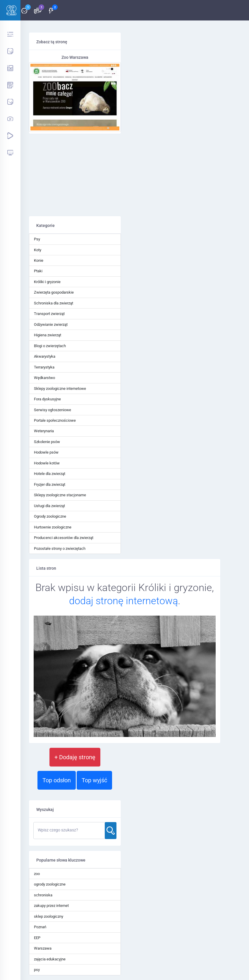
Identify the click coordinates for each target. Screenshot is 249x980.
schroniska (43, 895)
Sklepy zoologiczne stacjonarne (60, 495)
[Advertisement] (75, 175)
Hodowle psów (46, 452)
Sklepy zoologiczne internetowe (60, 389)
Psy (37, 239)
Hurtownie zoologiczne (53, 527)
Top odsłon (57, 780)
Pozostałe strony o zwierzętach (60, 548)
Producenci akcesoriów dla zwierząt (64, 538)
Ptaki (38, 271)
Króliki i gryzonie (47, 282)
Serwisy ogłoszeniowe (53, 410)
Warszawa (43, 948)
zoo (37, 874)
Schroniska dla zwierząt (54, 303)
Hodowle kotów (47, 463)
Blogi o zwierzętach (50, 346)
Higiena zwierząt (48, 335)
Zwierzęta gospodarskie (54, 292)
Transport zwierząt (49, 314)
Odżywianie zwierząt (51, 324)
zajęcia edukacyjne (50, 959)
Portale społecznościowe (55, 420)
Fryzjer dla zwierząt (50, 484)
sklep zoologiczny (49, 916)
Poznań (40, 927)
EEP (37, 938)
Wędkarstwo (44, 378)
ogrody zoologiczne (50, 884)
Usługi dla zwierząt (49, 506)
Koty (38, 250)
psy (37, 970)
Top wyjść (94, 780)
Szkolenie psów (47, 442)
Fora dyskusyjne (47, 399)
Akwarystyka (45, 356)
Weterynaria (44, 431)
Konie (39, 260)
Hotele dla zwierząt (50, 474)
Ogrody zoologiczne (50, 516)
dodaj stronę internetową (123, 601)
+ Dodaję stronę (75, 757)
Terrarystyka (44, 367)
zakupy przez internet (51, 906)
